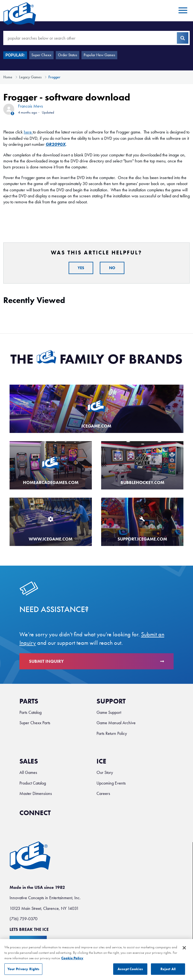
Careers (103, 793)
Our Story (105, 772)
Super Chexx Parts (35, 723)
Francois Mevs (30, 106)
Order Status (68, 55)
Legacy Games (30, 77)
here (28, 132)
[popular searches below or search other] (96, 38)
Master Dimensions (36, 793)
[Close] (184, 951)
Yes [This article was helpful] (81, 268)
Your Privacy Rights (23, 972)
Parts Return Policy (112, 733)
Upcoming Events (111, 783)
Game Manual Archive (116, 723)
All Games (28, 772)
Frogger (54, 77)
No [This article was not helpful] (112, 268)
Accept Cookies (130, 972)
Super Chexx (41, 55)
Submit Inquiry (97, 661)
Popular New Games (99, 55)
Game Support (109, 712)
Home (8, 77)
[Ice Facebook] (61, 815)
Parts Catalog (30, 712)
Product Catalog (33, 783)
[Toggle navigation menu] (182, 11)
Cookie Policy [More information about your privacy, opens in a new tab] (72, 961)
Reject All (168, 972)
